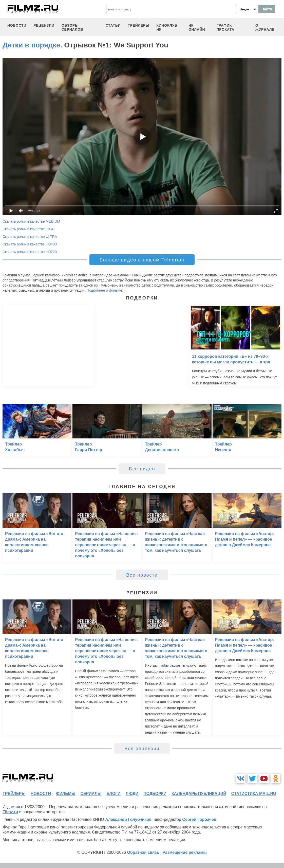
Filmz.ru (10, 812)
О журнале (265, 27)
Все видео (142, 469)
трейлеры (138, 25)
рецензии (44, 25)
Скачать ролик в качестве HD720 (30, 252)
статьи (113, 25)
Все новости (142, 575)
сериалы (91, 794)
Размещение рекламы (185, 852)
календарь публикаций (199, 794)
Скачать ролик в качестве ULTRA (30, 237)
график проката (225, 27)
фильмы (66, 794)
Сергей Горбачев (199, 819)
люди (132, 794)
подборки (155, 794)
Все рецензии (142, 749)
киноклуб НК (167, 27)
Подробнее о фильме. (105, 290)
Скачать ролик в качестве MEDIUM (31, 221)
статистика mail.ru (254, 794)
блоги (113, 794)
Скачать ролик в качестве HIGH (29, 229)
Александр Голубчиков (128, 819)
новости (17, 25)
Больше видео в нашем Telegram (142, 260)
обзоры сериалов (72, 27)
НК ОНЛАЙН (197, 27)
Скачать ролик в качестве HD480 (30, 244)
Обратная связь (143, 852)
